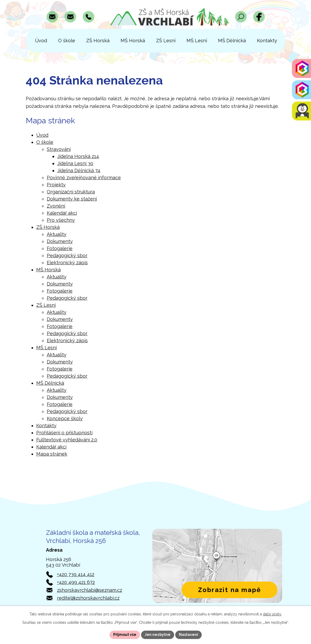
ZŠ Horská (48, 227)
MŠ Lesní (46, 348)
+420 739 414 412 (76, 574)
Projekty (56, 185)
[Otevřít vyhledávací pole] (241, 17)
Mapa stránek (52, 454)
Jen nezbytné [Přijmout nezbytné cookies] (158, 635)
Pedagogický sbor (67, 255)
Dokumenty (60, 241)
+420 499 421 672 (76, 582)
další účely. (272, 614)
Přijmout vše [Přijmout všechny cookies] (125, 635)
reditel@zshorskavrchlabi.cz (88, 598)
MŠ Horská (48, 270)
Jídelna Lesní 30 (75, 163)
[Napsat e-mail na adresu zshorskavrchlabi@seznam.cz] (52, 17)
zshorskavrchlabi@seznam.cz (90, 590)
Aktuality (57, 234)
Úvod (42, 135)
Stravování (59, 149)
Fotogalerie (60, 248)
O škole (45, 142)
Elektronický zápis (67, 263)
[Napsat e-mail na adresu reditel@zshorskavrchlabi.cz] (70, 17)
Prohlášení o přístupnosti (64, 433)
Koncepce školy (65, 418)
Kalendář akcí (62, 213)
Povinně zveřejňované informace (84, 178)
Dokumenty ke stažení (72, 199)
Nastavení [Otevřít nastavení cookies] (188, 635)
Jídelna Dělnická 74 (79, 170)
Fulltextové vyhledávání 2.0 (67, 440)
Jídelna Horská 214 (78, 156)
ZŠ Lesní (46, 305)
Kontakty (46, 426)
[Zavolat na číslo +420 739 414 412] (89, 17)
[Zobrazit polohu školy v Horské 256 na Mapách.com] (217, 566)
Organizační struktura (71, 192)
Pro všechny (61, 220)
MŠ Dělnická (50, 383)
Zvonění (56, 206)
